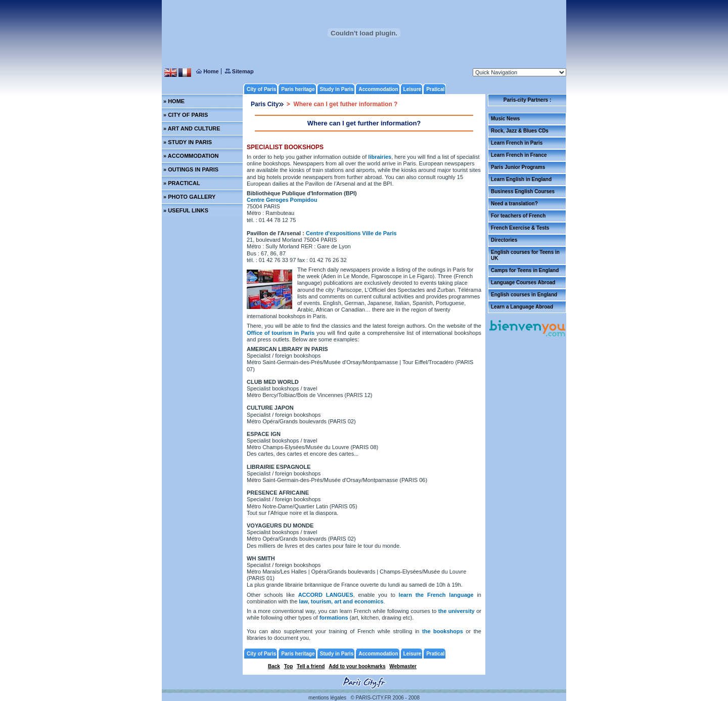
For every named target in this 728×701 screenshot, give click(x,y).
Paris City (265, 104)
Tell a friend (311, 666)
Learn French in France (519, 155)
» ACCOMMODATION (191, 156)
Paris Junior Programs (518, 167)
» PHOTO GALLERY (189, 197)
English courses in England (524, 295)
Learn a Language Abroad (522, 307)
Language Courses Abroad (523, 282)
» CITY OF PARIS (186, 115)
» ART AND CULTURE (192, 128)
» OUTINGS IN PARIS (191, 169)
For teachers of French (518, 216)
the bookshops (443, 631)
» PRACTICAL (182, 183)
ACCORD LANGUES (326, 595)
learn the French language (436, 595)
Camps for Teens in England (525, 270)
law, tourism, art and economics (341, 601)
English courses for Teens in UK (525, 255)
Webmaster (403, 666)
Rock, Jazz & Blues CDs (520, 131)
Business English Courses (523, 191)
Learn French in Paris (517, 143)
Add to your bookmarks (357, 666)
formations (334, 618)
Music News (505, 119)
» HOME (174, 101)
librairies (380, 157)
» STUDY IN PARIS (188, 142)
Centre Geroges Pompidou (282, 200)
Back (274, 666)
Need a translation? (514, 204)
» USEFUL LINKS (186, 210)
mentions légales (327, 698)
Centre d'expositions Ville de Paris (351, 233)
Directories (504, 240)
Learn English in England (521, 179)
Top (289, 666)
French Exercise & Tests (520, 228)
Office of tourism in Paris (282, 333)
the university (457, 611)
